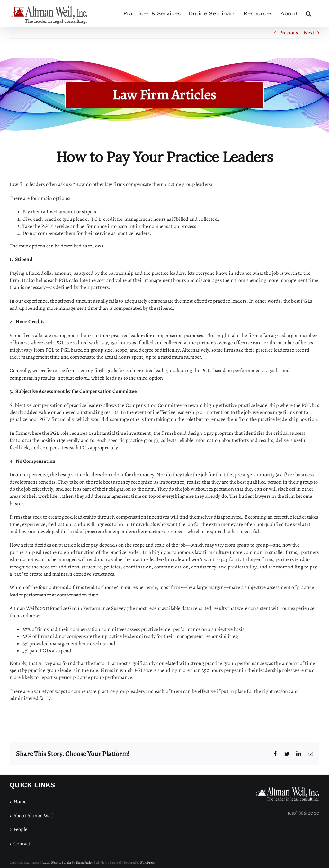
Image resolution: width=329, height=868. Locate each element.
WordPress (147, 862)
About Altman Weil (34, 816)
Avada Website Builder (57, 862)
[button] (309, 13)
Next (309, 33)
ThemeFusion (85, 862)
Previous (289, 33)
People (20, 829)
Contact (22, 844)
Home (20, 802)
